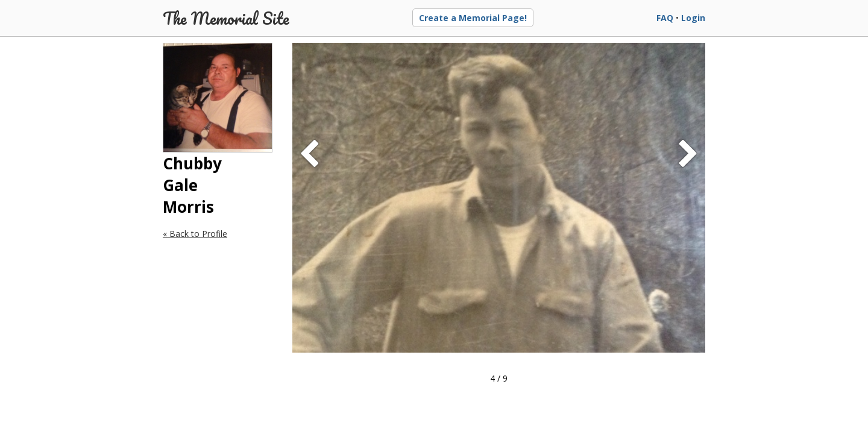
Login (693, 18)
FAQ (665, 18)
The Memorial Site (226, 18)
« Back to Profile (195, 234)
